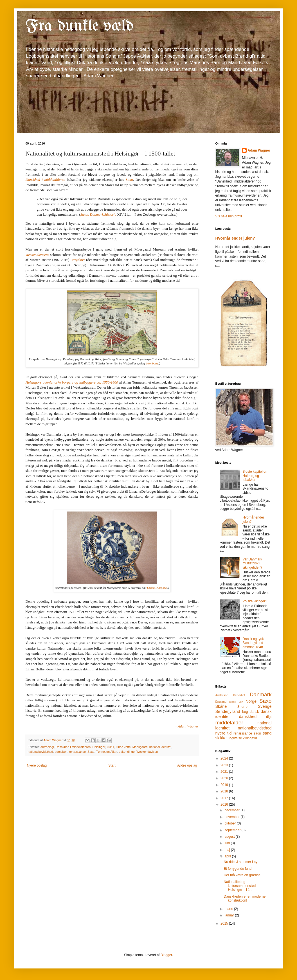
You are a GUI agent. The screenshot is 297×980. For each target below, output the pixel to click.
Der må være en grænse (242, 875)
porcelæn (61, 752)
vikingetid (250, 738)
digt (269, 717)
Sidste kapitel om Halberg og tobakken (255, 476)
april (228, 856)
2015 (225, 923)
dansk (254, 712)
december (232, 810)
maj (228, 850)
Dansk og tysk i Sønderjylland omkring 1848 (254, 643)
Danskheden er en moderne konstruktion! (245, 898)
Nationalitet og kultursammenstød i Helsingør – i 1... (240, 886)
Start (112, 765)
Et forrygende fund (238, 869)
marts (229, 909)
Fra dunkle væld (79, 26)
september (233, 830)
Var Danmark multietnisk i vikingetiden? (252, 563)
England (221, 702)
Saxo (129, 180)
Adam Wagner (259, 150)
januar (230, 915)
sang (267, 733)
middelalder (229, 723)
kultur (111, 747)
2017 (225, 798)
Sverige (265, 706)
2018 (225, 791)
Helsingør (99, 747)
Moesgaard (140, 747)
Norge (251, 701)
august (230, 837)
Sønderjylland (228, 711)
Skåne (221, 706)
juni (228, 843)
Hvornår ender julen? (235, 238)
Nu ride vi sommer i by (240, 862)
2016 (225, 805)
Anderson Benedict (230, 695)
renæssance (77, 752)
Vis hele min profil (229, 216)
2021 (225, 772)
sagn (257, 733)
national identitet (160, 747)
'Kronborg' (152, 363)
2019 (225, 785)
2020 (225, 778)
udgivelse (235, 738)
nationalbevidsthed (40, 752)
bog (245, 712)
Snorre (242, 707)
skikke (221, 738)
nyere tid (224, 733)
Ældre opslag (187, 765)
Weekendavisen (147, 752)
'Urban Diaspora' (157, 588)
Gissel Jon (236, 702)
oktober (230, 823)
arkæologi (47, 747)
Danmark (261, 694)
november (232, 817)
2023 (225, 765)
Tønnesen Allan (106, 752)
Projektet (78, 260)
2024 (225, 758)
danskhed (248, 717)
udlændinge (127, 752)
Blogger (166, 955)
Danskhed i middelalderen (73, 747)
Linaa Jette (123, 747)
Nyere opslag (37, 765)
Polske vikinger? (255, 601)
